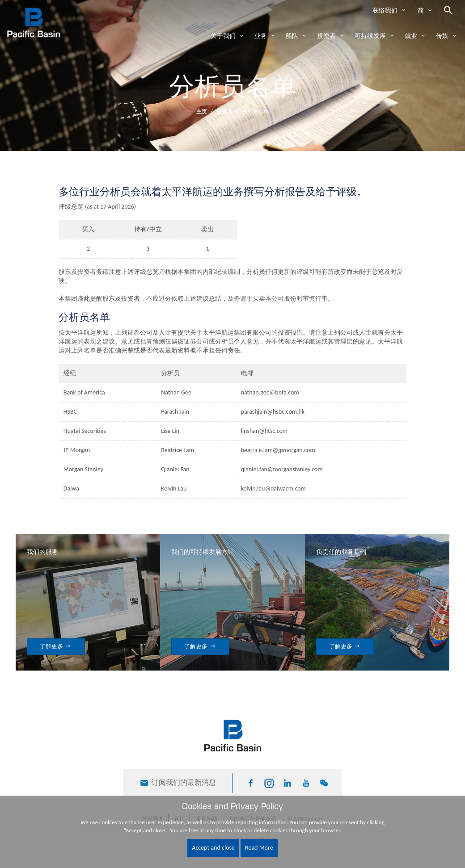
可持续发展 (370, 36)
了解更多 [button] (56, 646)
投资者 (326, 36)
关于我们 (223, 36)
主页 (202, 112)
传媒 (442, 36)
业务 (261, 36)
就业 (411, 36)
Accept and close (213, 848)
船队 (292, 36)
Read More (259, 848)
